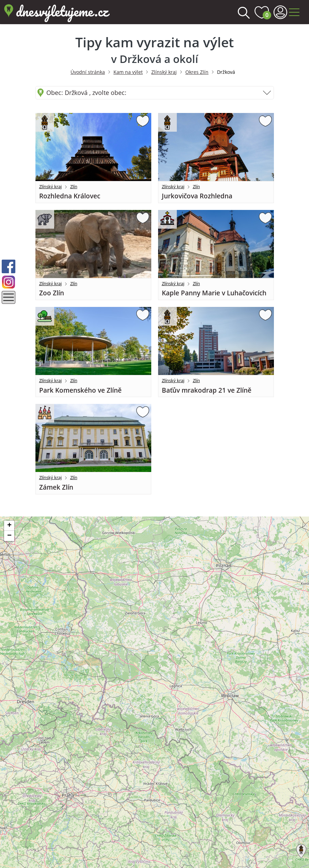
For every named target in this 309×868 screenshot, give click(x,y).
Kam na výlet (128, 72)
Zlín (74, 186)
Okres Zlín (197, 72)
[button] (300, 850)
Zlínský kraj (164, 72)
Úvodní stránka (88, 72)
